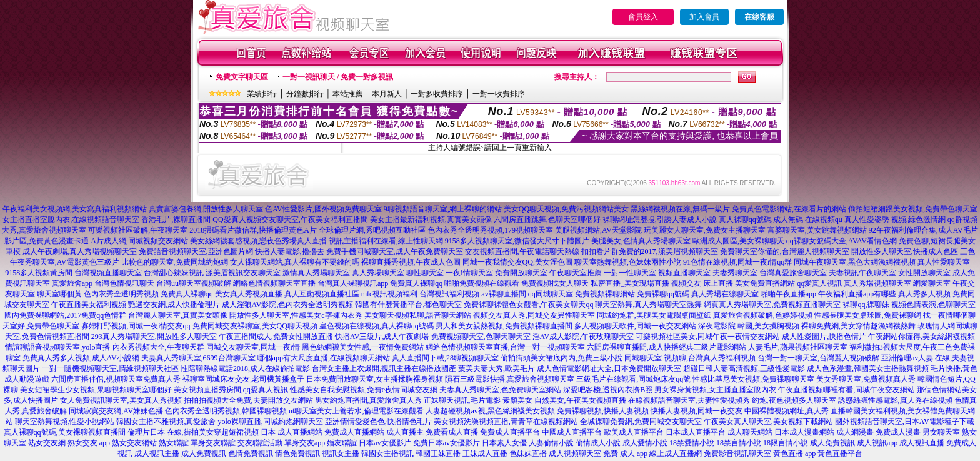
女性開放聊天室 (924, 273)
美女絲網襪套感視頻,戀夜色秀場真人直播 (258, 241)
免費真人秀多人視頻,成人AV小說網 (81, 358)
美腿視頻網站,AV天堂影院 (598, 230)
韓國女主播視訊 (387, 453)
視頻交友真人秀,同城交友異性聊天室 (534, 315)
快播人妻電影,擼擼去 (290, 251)
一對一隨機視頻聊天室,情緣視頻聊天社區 (110, 368)
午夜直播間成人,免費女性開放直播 (276, 337)
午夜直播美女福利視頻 (89, 305)
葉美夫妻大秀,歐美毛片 (497, 368)
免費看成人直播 (452, 432)
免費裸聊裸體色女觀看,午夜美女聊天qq (528, 305)
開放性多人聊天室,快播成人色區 (905, 251)
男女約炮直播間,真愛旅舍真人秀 (368, 400)
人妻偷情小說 (551, 443)
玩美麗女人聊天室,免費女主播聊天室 (705, 230)
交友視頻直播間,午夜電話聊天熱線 (522, 251)
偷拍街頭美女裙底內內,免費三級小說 (562, 358)
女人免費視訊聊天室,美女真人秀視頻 (121, 400)
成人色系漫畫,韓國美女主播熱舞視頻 (868, 368)
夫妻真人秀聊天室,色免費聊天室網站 (500, 390)
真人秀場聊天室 (378, 273)
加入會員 (704, 17)
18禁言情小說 (739, 443)
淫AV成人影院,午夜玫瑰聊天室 (583, 337)
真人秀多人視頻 (924, 294)
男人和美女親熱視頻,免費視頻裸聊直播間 (504, 326)
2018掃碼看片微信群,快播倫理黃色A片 (253, 230)
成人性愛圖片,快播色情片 (824, 337)
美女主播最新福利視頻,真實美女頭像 (431, 220)
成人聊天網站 (750, 432)
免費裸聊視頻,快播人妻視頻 (603, 411)
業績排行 (262, 94)
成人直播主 (405, 432)
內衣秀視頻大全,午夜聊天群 (158, 347)
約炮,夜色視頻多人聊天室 (794, 400)
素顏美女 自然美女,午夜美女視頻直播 (564, 400)
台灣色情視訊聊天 (124, 283)
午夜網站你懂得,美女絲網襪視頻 (922, 337)
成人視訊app (877, 443)
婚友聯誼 (342, 443)
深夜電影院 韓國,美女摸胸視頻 (749, 326)
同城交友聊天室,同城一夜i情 (253, 347)
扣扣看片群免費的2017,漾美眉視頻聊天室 (650, 251)
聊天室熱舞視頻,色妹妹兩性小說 (628, 262)
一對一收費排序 (499, 94)
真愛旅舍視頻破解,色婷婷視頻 (763, 315)
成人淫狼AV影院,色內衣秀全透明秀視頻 (288, 305)
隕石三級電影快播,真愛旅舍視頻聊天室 (510, 379)
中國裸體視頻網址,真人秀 (787, 411)
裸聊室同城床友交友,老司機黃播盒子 (243, 379)
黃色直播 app (794, 453)
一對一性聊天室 (630, 273)
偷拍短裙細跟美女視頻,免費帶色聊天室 (913, 209)
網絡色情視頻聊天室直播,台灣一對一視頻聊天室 (505, 347)
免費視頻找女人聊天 (555, 283)
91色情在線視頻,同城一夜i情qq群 (737, 262)
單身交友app (305, 443)
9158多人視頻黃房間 (39, 273)
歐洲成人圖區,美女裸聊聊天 (738, 241)
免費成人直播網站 (354, 432)
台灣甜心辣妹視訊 (174, 273)
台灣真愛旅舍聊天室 (793, 273)
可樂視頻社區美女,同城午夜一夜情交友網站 (708, 337)
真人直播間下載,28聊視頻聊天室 (445, 358)
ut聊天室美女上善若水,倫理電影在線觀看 (356, 411)
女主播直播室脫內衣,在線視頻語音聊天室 (71, 220)
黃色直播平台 (840, 453)
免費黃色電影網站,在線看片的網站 (789, 209)
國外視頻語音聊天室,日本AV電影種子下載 (905, 422)
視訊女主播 (341, 453)
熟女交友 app (89, 443)
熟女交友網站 (134, 443)
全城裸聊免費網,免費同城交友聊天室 (641, 422)
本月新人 (387, 94)
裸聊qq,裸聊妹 (866, 305)
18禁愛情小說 (692, 443)
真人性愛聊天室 (944, 262)
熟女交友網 (47, 443)
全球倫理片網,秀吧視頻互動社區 (372, 230)
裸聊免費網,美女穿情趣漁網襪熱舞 (858, 326)
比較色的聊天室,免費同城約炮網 (175, 262)
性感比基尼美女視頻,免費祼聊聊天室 (753, 379)
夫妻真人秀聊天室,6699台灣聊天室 (198, 358)
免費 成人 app (625, 453)
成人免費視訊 (832, 443)
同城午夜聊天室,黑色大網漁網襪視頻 (855, 262)
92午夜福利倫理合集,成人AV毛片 (923, 230)
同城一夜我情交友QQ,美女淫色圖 (517, 262)
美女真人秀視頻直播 (249, 294)
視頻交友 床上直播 (702, 283)
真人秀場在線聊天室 (725, 294)
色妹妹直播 (528, 453)
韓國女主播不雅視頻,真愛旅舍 (166, 422)
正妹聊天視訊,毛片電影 (462, 400)
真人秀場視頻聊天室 (877, 283)
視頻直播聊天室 (684, 273)
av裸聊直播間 (503, 294)
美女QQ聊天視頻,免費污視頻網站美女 (566, 209)
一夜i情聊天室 (469, 273)
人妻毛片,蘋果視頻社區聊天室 (798, 347)
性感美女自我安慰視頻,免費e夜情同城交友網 (364, 390)
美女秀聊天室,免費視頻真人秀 (866, 379)
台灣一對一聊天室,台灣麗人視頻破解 (818, 358)
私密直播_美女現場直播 (630, 283)
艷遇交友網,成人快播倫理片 (174, 305)
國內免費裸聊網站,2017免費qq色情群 (65, 315)
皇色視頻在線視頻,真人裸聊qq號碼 (377, 326)
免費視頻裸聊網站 (605, 294)
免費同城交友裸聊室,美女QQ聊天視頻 (255, 326)
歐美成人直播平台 (634, 432)
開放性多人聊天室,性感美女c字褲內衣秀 (296, 315)
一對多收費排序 (437, 94)
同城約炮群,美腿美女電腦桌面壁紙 (654, 315)
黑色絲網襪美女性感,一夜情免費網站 (363, 347)
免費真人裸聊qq (416, 283)
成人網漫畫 (855, 432)
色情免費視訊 (251, 453)
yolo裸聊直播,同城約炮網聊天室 (270, 422)
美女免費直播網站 (765, 283)
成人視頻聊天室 (575, 453)
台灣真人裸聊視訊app (353, 283)
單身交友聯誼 (213, 443)
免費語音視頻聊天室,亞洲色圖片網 (196, 251)
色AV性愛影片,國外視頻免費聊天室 (323, 209)
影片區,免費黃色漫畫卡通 (47, 241)
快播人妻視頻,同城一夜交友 (697, 411)
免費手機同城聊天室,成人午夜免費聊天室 (395, 251)
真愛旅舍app (72, 283)
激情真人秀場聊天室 (316, 273)
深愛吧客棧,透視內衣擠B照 (608, 390)
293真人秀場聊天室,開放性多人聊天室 (154, 337)
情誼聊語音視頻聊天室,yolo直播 (57, 347)
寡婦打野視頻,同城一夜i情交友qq (136, 326)
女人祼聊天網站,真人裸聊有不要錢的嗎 (295, 262)
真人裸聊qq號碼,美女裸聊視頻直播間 (65, 432)
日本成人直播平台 (696, 432)
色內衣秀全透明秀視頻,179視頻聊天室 (490, 230)
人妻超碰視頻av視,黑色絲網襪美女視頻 (490, 411)
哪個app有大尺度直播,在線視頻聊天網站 (324, 358)
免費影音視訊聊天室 (737, 453)
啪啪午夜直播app (788, 294)
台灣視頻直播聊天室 (108, 273)
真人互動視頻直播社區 (322, 294)
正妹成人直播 (485, 453)
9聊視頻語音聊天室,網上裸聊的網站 (443, 209)
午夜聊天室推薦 (576, 273)
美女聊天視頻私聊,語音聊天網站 (418, 315)
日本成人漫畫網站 (804, 432)
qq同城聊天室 (551, 294)
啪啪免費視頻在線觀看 (482, 283)
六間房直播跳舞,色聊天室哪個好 (547, 220)
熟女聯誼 (174, 443)
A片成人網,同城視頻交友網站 (139, 241)
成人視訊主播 (157, 453)
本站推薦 (347, 94)
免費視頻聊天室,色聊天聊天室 (481, 337)
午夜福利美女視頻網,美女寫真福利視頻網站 (75, 209)
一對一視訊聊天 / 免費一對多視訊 (338, 77)
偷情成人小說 (598, 443)
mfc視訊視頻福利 (390, 294)
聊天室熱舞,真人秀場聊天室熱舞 (648, 305)
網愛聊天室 (932, 283)
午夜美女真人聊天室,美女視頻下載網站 (768, 422)
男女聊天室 (941, 432)
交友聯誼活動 (260, 443)
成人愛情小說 (645, 443)
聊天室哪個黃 (59, 294)
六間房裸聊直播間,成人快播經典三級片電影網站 (667, 347)
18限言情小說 (786, 443)
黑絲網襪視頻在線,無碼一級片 (680, 209)
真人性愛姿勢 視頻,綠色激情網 (895, 220)
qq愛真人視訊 (819, 283)
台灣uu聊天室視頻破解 (194, 283)
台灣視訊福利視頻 (449, 294)
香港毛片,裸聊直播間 (176, 220)
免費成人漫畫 (898, 432)
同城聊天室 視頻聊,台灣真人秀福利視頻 (690, 358)
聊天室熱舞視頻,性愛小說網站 (65, 422)
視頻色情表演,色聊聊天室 (933, 305)
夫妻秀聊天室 (735, 273)
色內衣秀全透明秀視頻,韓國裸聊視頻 (226, 411)
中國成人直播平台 (572, 432)
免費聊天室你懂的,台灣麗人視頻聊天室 (785, 251)
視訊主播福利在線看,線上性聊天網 (386, 241)
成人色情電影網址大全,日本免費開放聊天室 (609, 368)
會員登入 (643, 17)
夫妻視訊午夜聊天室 (862, 273)
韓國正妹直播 (438, 453)
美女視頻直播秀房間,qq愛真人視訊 (231, 390)
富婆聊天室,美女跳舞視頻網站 (817, 230)
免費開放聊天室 (521, 273)
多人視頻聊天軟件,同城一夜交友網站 (635, 326)
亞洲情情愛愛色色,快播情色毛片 (378, 422)
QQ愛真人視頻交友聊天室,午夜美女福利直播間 (290, 220)
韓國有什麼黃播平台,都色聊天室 (408, 305)
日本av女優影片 (385, 443)
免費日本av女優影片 (447, 443)
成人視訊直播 (922, 443)
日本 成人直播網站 (292, 432)
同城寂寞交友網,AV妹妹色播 (116, 411)
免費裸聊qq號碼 (663, 294)
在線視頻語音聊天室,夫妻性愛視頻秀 (689, 400)
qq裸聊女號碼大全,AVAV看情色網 (842, 241)
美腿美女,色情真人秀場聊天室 (641, 241)
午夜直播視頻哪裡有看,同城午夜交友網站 (847, 390)
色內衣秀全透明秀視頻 (121, 294)
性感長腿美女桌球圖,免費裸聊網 (868, 315)
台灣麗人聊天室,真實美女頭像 (178, 315)
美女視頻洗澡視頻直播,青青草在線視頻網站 (506, 422)
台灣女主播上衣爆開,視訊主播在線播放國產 (384, 368)
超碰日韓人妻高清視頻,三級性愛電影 (744, 368)
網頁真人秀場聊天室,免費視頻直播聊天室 (772, 305)
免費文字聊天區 (242, 77)
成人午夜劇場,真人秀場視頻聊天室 (80, 251)
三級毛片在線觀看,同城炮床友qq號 (633, 379)
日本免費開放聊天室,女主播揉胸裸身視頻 (375, 379)
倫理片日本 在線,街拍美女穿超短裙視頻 (193, 432)
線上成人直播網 (676, 453)
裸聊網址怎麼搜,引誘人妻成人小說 (660, 220)
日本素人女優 (504, 443)
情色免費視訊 (297, 453)
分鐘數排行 (305, 94)
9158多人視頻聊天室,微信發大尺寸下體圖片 (517, 241)
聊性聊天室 (425, 273)
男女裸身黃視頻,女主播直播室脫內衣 (715, 390)
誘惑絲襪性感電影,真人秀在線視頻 (895, 400)
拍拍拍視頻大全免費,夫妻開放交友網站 (248, 400)
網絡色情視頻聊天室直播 (274, 283)
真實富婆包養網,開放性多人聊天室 (206, 209)
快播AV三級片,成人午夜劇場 (382, 337)
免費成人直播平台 (510, 432)
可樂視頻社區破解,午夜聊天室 (138, 230)
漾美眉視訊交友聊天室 (243, 273)
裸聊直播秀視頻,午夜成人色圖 (411, 262)
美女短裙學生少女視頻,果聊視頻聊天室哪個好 (96, 390)
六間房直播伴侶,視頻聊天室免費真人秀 (116, 379)
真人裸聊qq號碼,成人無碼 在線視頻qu (781, 220)
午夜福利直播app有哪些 (857, 294)
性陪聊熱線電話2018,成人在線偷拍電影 (245, 368)
